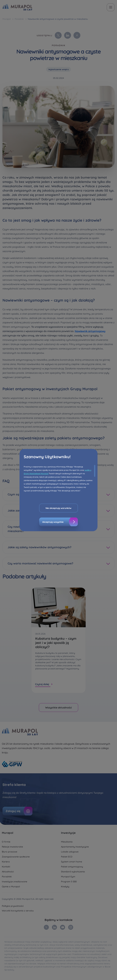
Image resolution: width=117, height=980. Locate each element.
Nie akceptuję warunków (58, 508)
